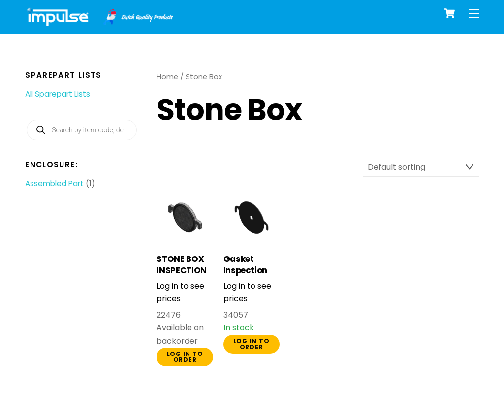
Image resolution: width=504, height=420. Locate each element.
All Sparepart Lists (58, 94)
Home (167, 77)
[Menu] (474, 14)
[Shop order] (421, 168)
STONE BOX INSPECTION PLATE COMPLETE (182, 276)
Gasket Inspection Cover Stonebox (246, 276)
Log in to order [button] (185, 357)
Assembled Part (54, 183)
